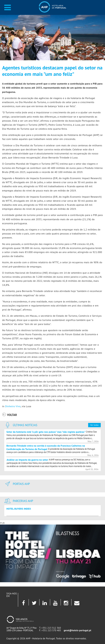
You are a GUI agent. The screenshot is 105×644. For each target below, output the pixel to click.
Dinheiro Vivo (13, 406)
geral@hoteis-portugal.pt (78, 630)
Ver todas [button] (94, 425)
